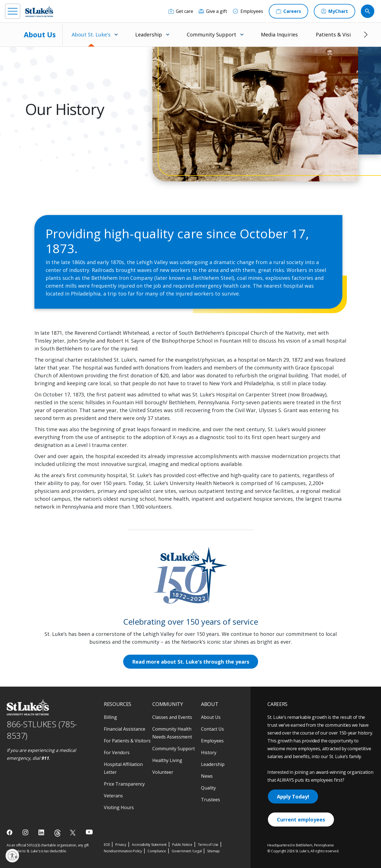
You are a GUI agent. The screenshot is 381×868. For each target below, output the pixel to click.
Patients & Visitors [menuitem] (338, 34)
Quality (208, 788)
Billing (110, 717)
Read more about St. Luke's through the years (191, 662)
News (207, 776)
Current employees (301, 819)
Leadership (213, 764)
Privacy (121, 845)
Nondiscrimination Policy (123, 851)
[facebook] (10, 832)
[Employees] (248, 11)
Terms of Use (208, 845)
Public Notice (182, 845)
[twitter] (73, 833)
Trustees (211, 800)
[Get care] (181, 11)
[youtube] (89, 832)
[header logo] (39, 11)
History (209, 752)
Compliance (157, 851)
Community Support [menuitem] (211, 34)
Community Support (174, 749)
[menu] (13, 11)
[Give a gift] (213, 11)
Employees (212, 741)
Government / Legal (187, 851)
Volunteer (163, 772)
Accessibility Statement (149, 845)
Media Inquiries (279, 34)
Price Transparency (124, 784)
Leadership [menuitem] (149, 34)
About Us (40, 34)
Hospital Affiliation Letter (123, 768)
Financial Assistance (125, 729)
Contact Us (212, 729)
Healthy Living (167, 760)
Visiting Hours (119, 807)
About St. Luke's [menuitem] (91, 34)
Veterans (113, 796)
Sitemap (213, 851)
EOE (107, 845)
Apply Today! (293, 797)
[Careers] (288, 11)
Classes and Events (172, 717)
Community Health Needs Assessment (172, 733)
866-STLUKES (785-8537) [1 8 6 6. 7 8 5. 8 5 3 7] (42, 730)
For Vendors (117, 752)
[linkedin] (42, 832)
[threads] (58, 833)
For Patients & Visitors (127, 741)
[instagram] (26, 832)
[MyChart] (335, 11)
